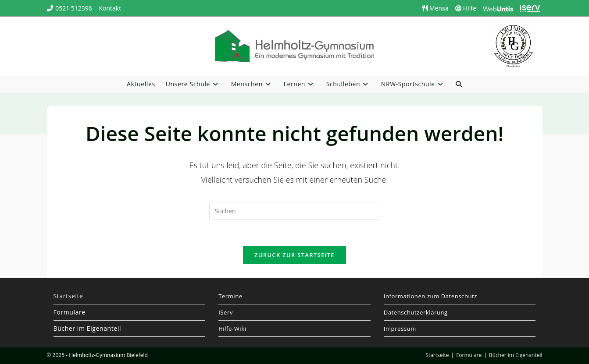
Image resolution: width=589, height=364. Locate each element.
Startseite (68, 296)
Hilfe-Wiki (232, 329)
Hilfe (466, 8)
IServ (226, 312)
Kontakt (110, 8)
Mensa (435, 8)
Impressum (400, 329)
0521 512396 (74, 8)
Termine (230, 296)
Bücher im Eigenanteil (87, 328)
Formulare (70, 312)
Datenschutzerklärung (416, 312)
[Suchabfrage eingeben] (295, 211)
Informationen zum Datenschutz (430, 296)
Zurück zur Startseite (294, 255)
